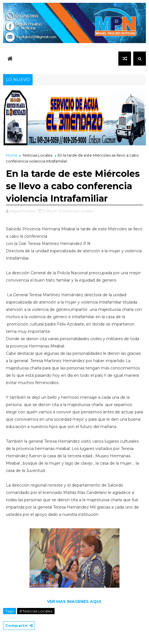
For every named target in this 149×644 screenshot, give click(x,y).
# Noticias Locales (36, 611)
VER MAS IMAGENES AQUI (74, 601)
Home (12, 155)
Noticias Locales (38, 155)
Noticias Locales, (78, 211)
